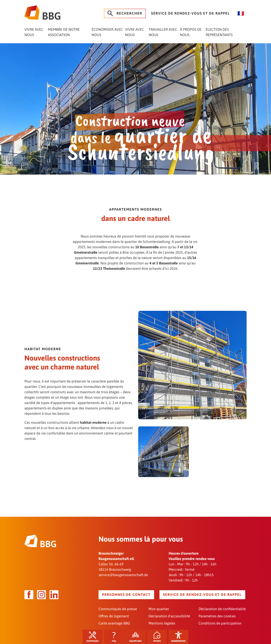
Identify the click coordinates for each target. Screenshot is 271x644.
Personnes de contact (126, 595)
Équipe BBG (136, 637)
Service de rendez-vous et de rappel (190, 13)
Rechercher (125, 13)
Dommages (92, 637)
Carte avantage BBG (114, 623)
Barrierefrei (179, 637)
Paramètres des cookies (217, 616)
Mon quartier (159, 609)
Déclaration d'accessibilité (169, 616)
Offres (157, 637)
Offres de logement (114, 616)
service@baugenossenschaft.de (123, 575)
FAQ (114, 637)
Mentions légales (162, 623)
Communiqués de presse (118, 609)
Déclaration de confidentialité (222, 609)
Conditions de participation (220, 623)
